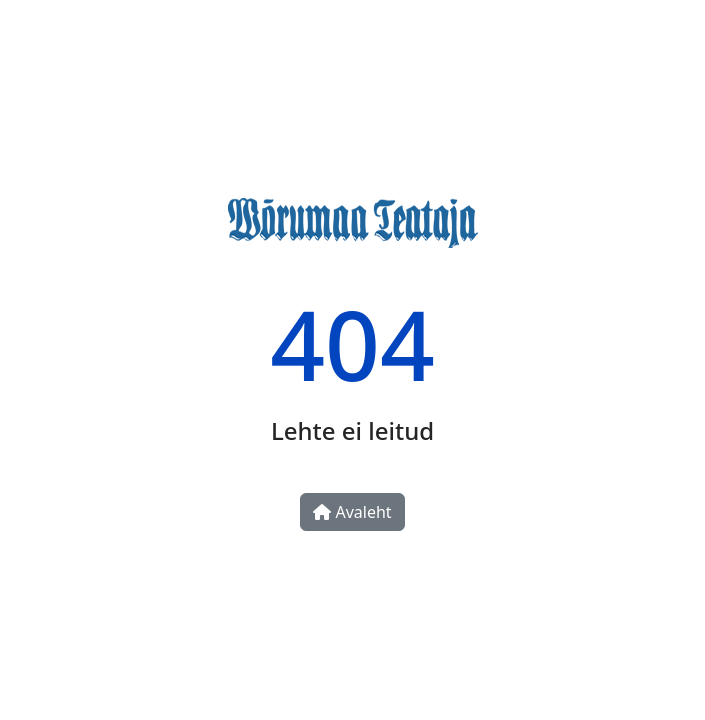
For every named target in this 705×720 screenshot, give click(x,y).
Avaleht (352, 512)
